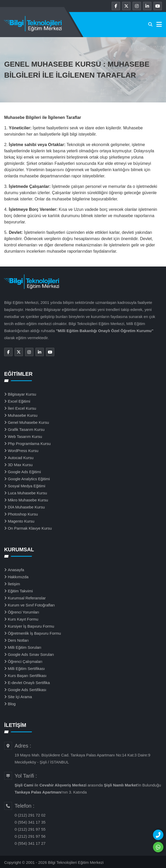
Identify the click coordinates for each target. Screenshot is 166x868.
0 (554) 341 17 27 (30, 843)
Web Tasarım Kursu (25, 436)
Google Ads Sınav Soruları (31, 654)
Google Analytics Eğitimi (29, 479)
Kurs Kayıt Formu (23, 619)
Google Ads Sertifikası (27, 690)
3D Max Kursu (20, 465)
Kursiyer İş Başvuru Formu (31, 626)
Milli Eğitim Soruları (25, 647)
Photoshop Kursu (23, 514)
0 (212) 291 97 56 (30, 836)
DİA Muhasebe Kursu (26, 507)
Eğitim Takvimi (20, 591)
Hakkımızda (18, 577)
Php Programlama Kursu (29, 444)
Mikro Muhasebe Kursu (28, 500)
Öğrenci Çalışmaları (25, 661)
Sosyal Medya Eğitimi (26, 486)
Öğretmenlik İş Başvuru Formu (34, 633)
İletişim (14, 584)
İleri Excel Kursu (22, 408)
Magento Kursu (21, 521)
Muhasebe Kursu (23, 415)
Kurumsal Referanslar (27, 598)
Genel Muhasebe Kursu (28, 422)
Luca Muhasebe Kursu (27, 493)
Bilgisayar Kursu (22, 394)
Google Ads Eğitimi (24, 472)
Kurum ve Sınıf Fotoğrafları (31, 605)
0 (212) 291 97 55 (30, 829)
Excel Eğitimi (19, 401)
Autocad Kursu (21, 458)
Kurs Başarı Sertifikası (27, 676)
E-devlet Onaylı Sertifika (29, 683)
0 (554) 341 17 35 (30, 822)
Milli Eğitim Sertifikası (26, 669)
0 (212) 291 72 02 (30, 815)
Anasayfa (16, 570)
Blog (12, 704)
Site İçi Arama (20, 697)
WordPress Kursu (23, 451)
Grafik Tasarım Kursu (26, 429)
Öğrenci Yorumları (23, 612)
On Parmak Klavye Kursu (30, 528)
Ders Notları (18, 640)
